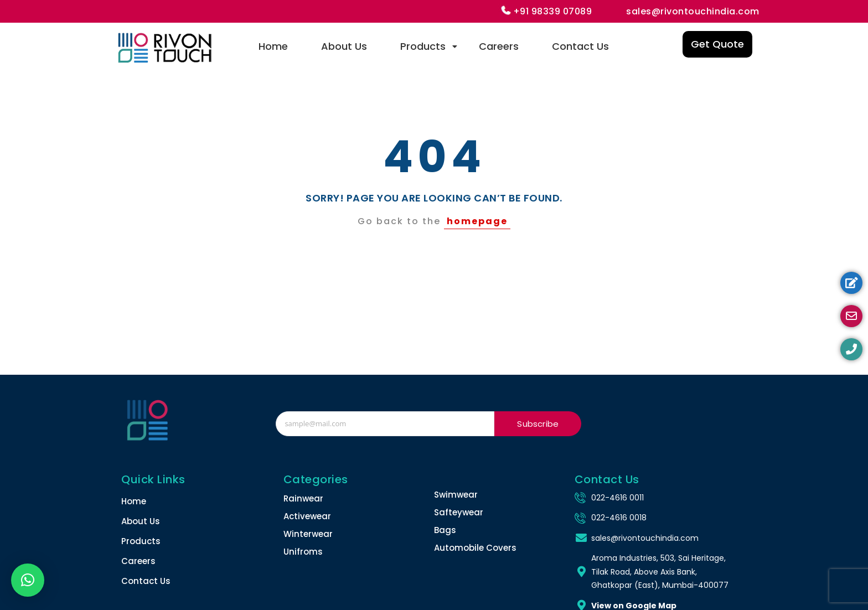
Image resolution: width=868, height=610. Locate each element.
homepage (477, 221)
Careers (499, 46)
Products (428, 46)
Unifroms (303, 552)
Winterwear (308, 534)
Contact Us (580, 46)
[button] (28, 580)
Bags (445, 530)
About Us (344, 46)
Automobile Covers (475, 548)
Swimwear (456, 495)
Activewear (307, 516)
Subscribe (538, 424)
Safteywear (459, 512)
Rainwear (303, 498)
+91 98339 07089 (553, 11)
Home (273, 46)
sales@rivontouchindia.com (693, 11)
